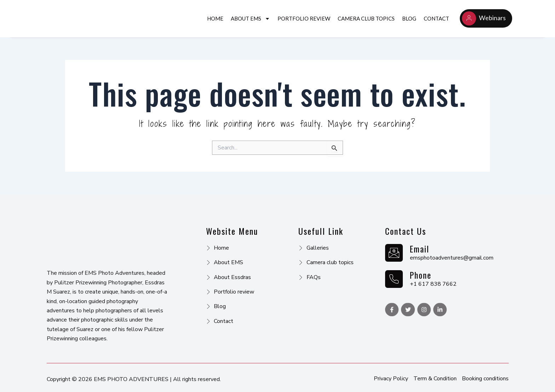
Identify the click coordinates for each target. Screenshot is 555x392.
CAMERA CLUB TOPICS (366, 18)
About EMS (250, 19)
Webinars (484, 18)
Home (215, 18)
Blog (409, 18)
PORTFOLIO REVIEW (304, 18)
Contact (436, 18)
